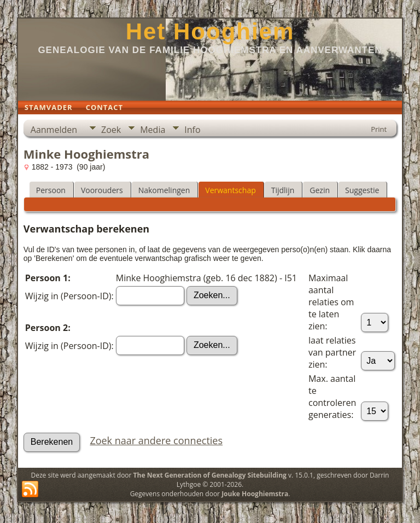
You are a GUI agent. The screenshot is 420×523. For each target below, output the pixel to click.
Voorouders (102, 190)
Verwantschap (230, 190)
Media (153, 130)
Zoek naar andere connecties (156, 440)
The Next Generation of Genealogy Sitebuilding (210, 475)
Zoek (111, 130)
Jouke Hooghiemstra (255, 494)
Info (192, 130)
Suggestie (362, 190)
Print (379, 129)
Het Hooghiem (210, 31)
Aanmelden (54, 130)
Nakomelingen (164, 190)
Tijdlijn (283, 190)
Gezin (320, 190)
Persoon (51, 190)
